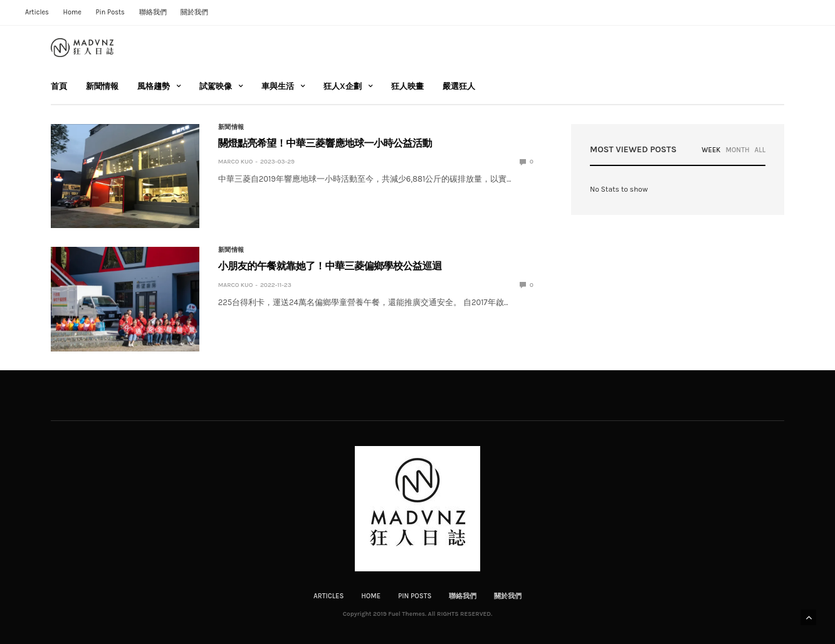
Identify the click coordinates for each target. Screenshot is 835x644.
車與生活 (278, 86)
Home (72, 12)
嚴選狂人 (459, 86)
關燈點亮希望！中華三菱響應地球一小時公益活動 (325, 143)
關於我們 (194, 12)
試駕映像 (216, 86)
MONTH (737, 150)
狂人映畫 (407, 86)
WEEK (711, 150)
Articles (37, 12)
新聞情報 (102, 86)
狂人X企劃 (343, 86)
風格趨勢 (154, 86)
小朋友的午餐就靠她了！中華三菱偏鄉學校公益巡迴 (330, 266)
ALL (760, 150)
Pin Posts (110, 12)
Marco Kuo (236, 162)
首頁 (59, 86)
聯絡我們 (153, 12)
